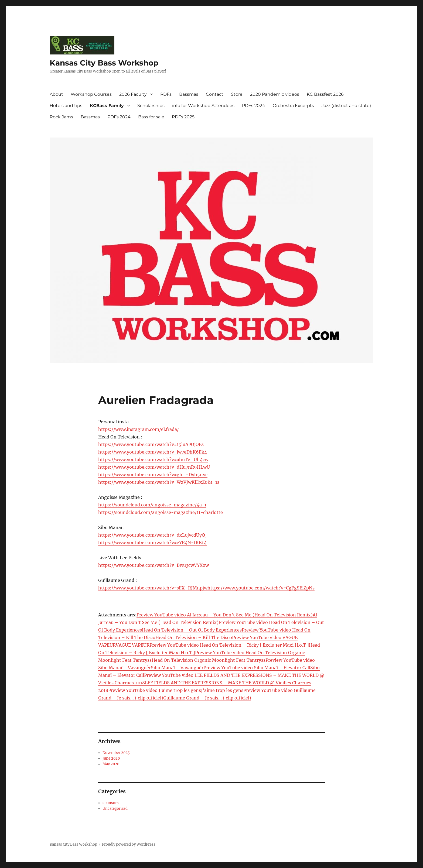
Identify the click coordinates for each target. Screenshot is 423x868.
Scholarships (151, 106)
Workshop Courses (91, 94)
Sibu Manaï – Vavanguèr (177, 668)
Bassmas (189, 94)
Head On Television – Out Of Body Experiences (192, 630)
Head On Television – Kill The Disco (194, 637)
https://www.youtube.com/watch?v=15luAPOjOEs (151, 444)
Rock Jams (61, 117)
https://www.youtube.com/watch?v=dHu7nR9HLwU (154, 467)
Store (237, 94)
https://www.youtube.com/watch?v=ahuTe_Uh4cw (153, 459)
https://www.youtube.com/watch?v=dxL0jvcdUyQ (152, 535)
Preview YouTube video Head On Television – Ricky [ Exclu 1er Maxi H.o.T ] (229, 645)
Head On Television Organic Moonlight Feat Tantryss (209, 660)
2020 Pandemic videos (275, 94)
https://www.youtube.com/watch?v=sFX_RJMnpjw (153, 588)
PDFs (166, 94)
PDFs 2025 (183, 117)
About (56, 94)
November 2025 (116, 753)
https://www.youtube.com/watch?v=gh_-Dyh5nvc (153, 475)
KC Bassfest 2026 (325, 94)
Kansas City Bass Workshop (104, 63)
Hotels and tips (66, 106)
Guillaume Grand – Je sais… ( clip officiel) (207, 698)
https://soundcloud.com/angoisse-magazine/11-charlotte (161, 512)
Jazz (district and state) (346, 106)
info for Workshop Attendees (203, 106)
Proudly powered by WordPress (129, 844)
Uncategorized (115, 809)
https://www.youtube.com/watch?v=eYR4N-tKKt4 (152, 543)
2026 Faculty (133, 94)
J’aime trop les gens (222, 690)
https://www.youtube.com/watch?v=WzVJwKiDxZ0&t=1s (159, 482)
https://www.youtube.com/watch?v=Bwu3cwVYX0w (153, 565)
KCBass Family (107, 106)
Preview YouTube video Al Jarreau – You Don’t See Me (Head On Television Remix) (225, 615)
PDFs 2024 (254, 106)
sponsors (111, 803)
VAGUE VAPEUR (133, 645)
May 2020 (111, 764)
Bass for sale (151, 117)
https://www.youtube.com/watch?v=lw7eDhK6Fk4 (153, 452)
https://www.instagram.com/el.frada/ (139, 429)
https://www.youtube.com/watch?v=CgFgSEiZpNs (261, 588)
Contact (215, 94)
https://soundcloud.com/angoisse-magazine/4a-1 (152, 505)
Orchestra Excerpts (293, 106)
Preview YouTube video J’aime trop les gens (155, 690)
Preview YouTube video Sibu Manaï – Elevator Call (257, 668)
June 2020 (111, 758)
